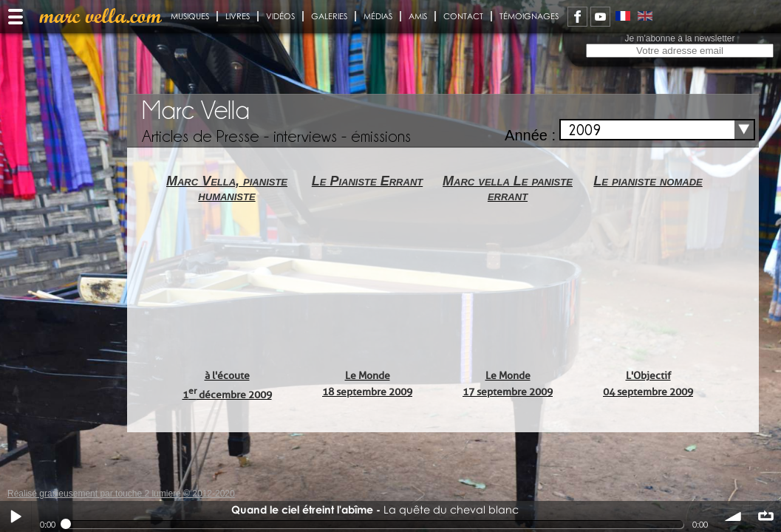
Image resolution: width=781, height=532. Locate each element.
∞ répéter (765, 516)
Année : (530, 135)
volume (734, 516)
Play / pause (16, 516)
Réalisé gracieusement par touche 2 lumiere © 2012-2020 (121, 494)
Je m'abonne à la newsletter (679, 38)
